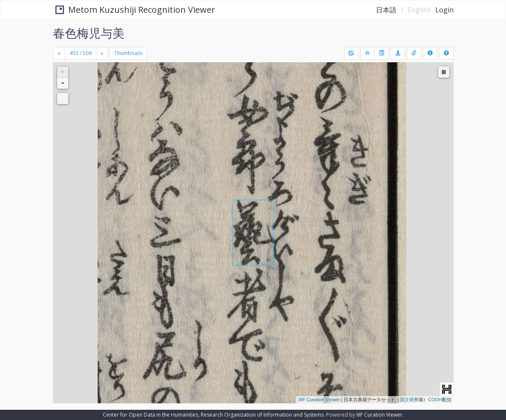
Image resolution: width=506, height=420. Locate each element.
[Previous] (59, 53)
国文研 (407, 400)
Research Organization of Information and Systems (262, 415)
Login (444, 10)
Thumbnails (128, 53)
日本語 (386, 10)
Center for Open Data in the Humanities (150, 415)
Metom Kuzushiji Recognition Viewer (133, 10)
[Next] (102, 53)
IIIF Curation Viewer (319, 400)
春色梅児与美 (89, 33)
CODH (435, 400)
